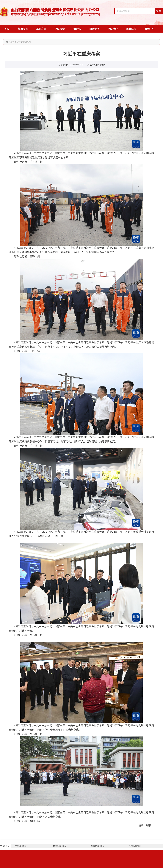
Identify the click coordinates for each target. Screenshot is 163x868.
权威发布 (23, 29)
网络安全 (60, 29)
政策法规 (131, 29)
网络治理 (113, 29)
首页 (7, 29)
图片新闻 (27, 42)
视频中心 (150, 29)
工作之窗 (41, 29)
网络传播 (94, 29)
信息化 (77, 29)
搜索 (159, 11)
